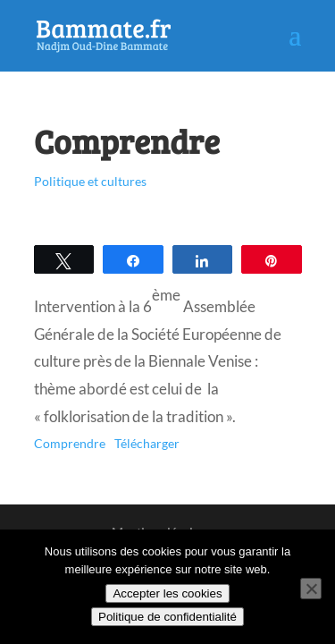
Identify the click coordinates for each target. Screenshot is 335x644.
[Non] (311, 589)
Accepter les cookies (167, 593)
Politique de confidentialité (167, 617)
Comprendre (70, 444)
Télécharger (147, 444)
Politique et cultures (90, 181)
